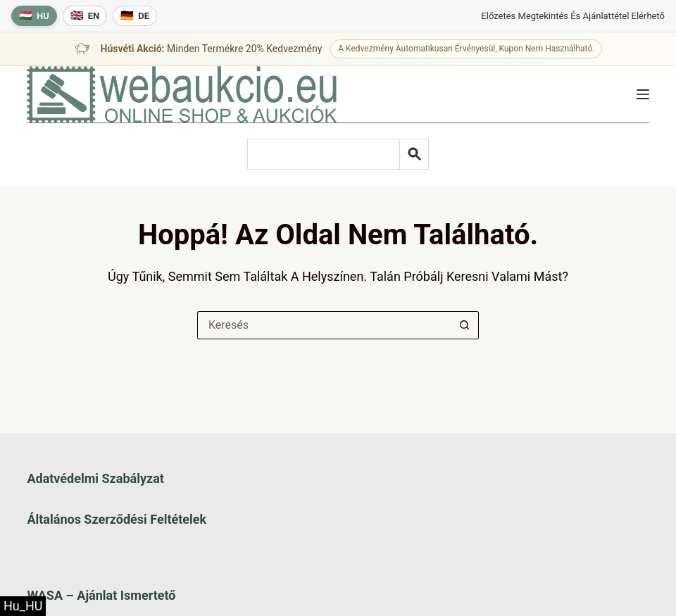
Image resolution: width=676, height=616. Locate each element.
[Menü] (643, 94)
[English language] (85, 16)
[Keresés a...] (324, 325)
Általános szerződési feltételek (117, 519)
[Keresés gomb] (465, 325)
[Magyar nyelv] (34, 16)
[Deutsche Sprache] (135, 16)
